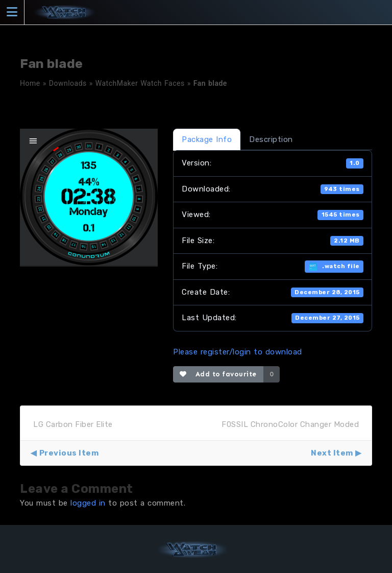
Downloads (68, 83)
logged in (88, 503)
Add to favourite (218, 374)
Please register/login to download (238, 352)
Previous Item (69, 453)
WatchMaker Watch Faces (140, 83)
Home (30, 83)
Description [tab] (271, 139)
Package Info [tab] (207, 139)
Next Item (332, 453)
